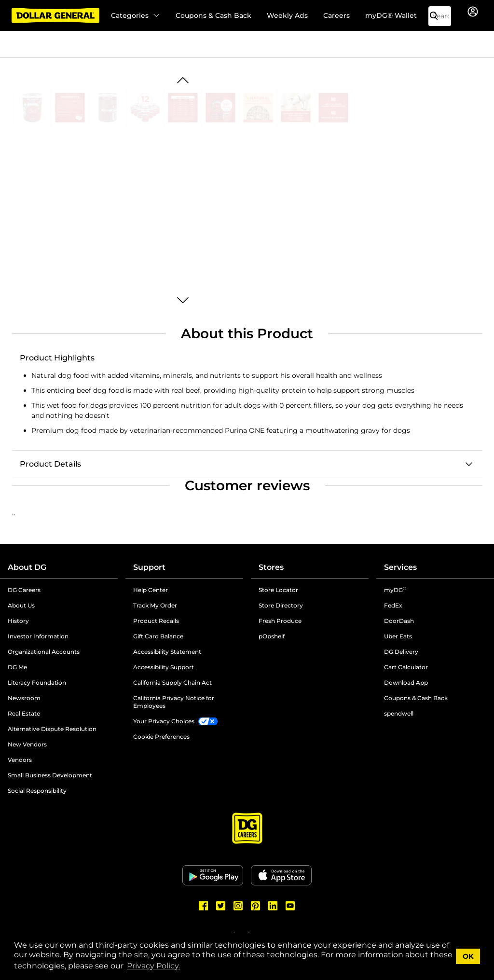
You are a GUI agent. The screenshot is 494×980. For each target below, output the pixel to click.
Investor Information (38, 636)
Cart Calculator (406, 667)
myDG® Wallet (391, 15)
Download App (406, 683)
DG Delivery (401, 652)
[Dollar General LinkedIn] (273, 906)
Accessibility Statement (167, 652)
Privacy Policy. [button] (153, 966)
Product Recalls (156, 621)
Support (149, 567)
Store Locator (278, 590)
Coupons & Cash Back (213, 15)
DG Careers (24, 590)
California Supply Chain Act (172, 683)
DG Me (17, 667)
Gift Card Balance (158, 636)
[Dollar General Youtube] (290, 906)
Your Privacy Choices (164, 721)
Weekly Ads (287, 15)
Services (400, 567)
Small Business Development (50, 775)
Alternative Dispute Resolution (52, 729)
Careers (336, 15)
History (18, 621)
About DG (27, 567)
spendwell (399, 713)
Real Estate (24, 713)
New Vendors (27, 744)
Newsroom (24, 698)
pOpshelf (272, 636)
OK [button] (468, 956)
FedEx (393, 605)
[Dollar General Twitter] (221, 906)
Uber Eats (398, 636)
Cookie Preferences (161, 737)
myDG (395, 590)
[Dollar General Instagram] (238, 906)
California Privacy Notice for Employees (174, 702)
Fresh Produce (280, 621)
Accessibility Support (164, 667)
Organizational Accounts (44, 652)
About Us (21, 605)
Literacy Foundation (37, 683)
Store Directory (281, 605)
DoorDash (399, 621)
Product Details (50, 464)
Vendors (20, 760)
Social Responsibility (37, 791)
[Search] (438, 16)
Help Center (151, 590)
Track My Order (155, 605)
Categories (136, 15)
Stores (271, 567)
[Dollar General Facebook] (204, 906)
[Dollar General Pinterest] (256, 906)
